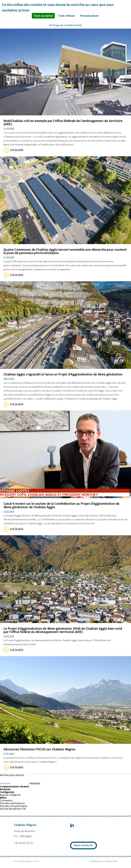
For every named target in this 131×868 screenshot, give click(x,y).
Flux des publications (12, 803)
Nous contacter (83, 845)
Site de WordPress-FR (13, 809)
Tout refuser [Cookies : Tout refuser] (67, 16)
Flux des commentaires (14, 806)
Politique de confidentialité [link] (65, 25)
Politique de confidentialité (104, 861)
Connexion (6, 800)
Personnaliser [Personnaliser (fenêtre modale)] (89, 16)
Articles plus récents (12, 775)
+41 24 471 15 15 (23, 843)
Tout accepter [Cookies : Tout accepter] (43, 16)
